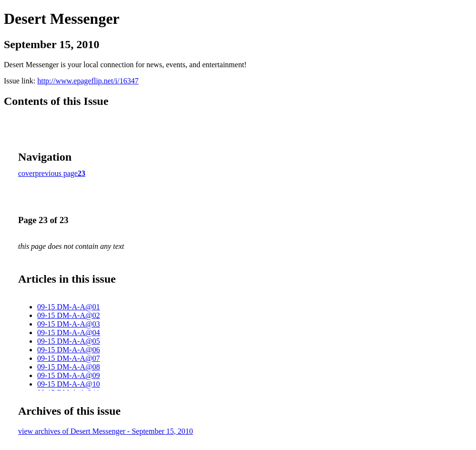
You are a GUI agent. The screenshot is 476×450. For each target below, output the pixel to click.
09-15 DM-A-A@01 (69, 307)
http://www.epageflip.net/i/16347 (88, 81)
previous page (57, 173)
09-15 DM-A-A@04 (69, 332)
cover (27, 173)
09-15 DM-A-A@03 (69, 324)
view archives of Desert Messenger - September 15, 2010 (106, 431)
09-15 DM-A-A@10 (69, 384)
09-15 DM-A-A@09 (69, 375)
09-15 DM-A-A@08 (69, 367)
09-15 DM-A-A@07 (69, 358)
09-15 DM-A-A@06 (69, 350)
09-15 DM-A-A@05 (69, 341)
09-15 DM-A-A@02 (69, 315)
